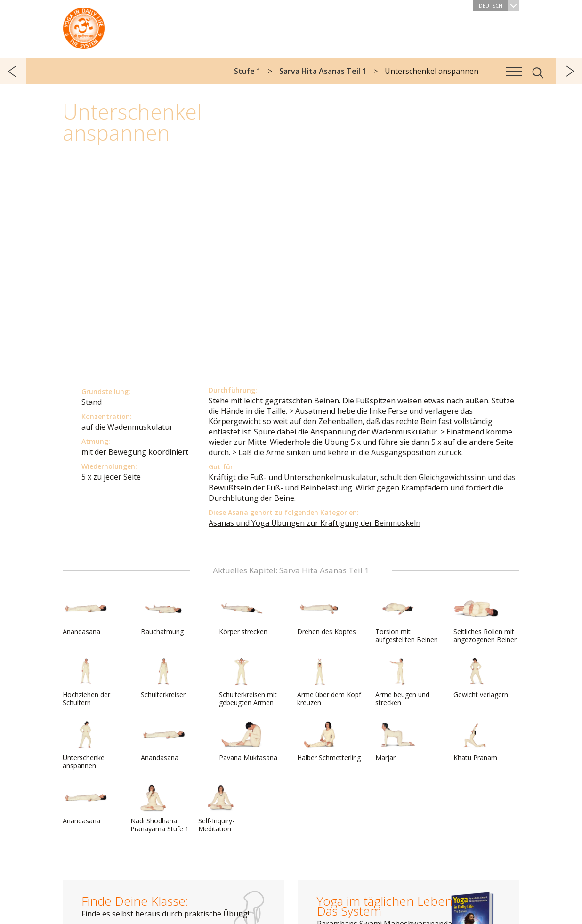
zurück (13, 71)
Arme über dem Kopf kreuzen (329, 682)
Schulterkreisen (164, 678)
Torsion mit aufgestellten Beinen (407, 619)
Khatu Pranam (476, 741)
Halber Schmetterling (329, 741)
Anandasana (85, 615)
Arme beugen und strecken (402, 682)
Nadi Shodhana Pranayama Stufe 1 (160, 808)
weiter (569, 71)
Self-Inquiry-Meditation (221, 808)
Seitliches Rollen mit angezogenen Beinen (486, 619)
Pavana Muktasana (248, 741)
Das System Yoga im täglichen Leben (84, 26)
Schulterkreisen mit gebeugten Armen (248, 682)
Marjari (398, 741)
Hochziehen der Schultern (86, 682)
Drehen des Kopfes (327, 615)
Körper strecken (243, 615)
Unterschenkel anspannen (85, 745)
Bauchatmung (163, 615)
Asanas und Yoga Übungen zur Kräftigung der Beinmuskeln (315, 523)
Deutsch (499, 5)
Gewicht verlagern (481, 678)
